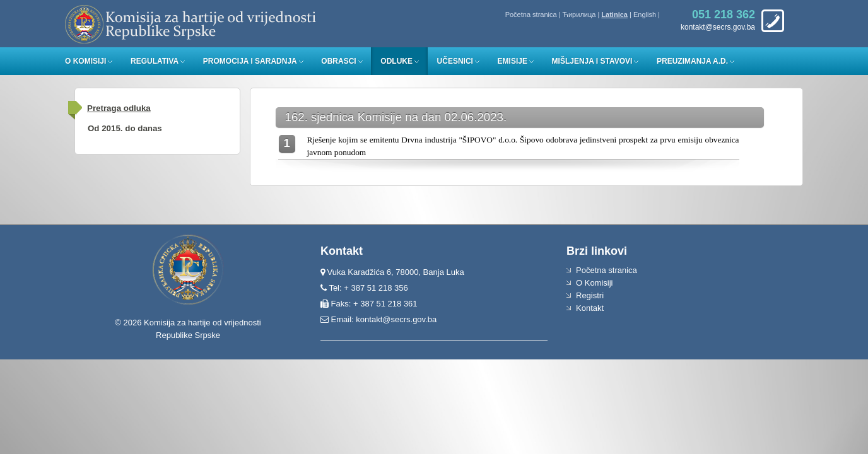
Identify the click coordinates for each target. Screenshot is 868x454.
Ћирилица (579, 15)
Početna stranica (531, 15)
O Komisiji (85, 61)
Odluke (396, 61)
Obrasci (338, 61)
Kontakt (590, 308)
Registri (590, 295)
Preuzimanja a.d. (692, 61)
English (645, 15)
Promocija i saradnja (250, 61)
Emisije (513, 61)
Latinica (614, 15)
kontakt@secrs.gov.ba (396, 319)
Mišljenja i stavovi (592, 61)
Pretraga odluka (119, 108)
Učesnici (455, 61)
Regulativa (155, 61)
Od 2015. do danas (125, 128)
